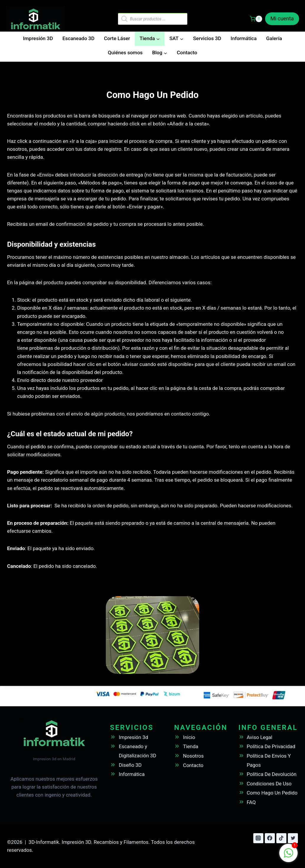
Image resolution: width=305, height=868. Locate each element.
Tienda (191, 746)
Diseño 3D (130, 765)
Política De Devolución (272, 774)
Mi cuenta (282, 18)
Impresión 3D (38, 38)
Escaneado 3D (78, 38)
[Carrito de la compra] (256, 19)
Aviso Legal (260, 737)
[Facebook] (270, 838)
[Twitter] (293, 838)
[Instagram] (258, 838)
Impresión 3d (133, 737)
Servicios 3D (207, 38)
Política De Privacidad (271, 746)
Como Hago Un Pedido (272, 793)
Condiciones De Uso (269, 784)
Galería (274, 38)
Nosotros (193, 756)
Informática (244, 38)
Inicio (189, 737)
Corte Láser (117, 38)
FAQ (251, 802)
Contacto (187, 53)
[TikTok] (281, 838)
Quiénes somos (125, 53)
